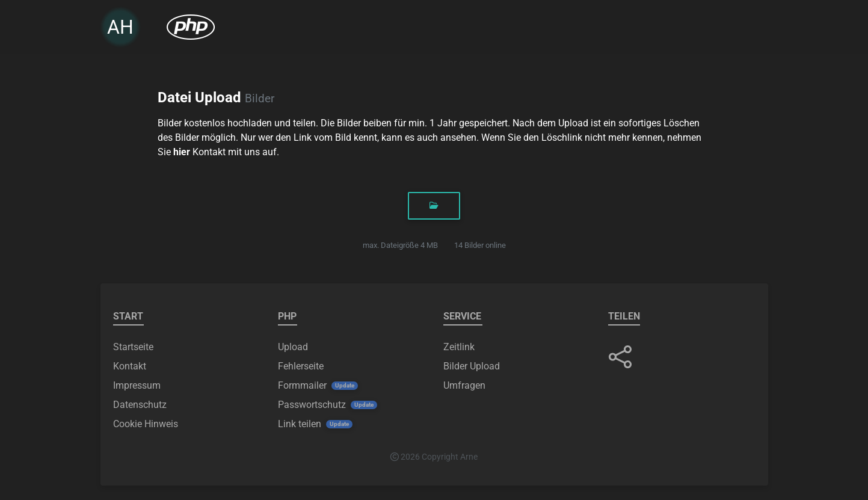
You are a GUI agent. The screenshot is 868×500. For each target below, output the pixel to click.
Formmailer (302, 385)
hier (182, 152)
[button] (620, 357)
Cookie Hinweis (146, 424)
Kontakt (130, 366)
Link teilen (300, 424)
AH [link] (120, 29)
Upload (293, 347)
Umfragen (464, 385)
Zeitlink (459, 347)
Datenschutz (140, 405)
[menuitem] (191, 29)
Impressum (137, 385)
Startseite (133, 347)
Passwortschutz (312, 405)
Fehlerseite (301, 366)
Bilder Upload (472, 366)
